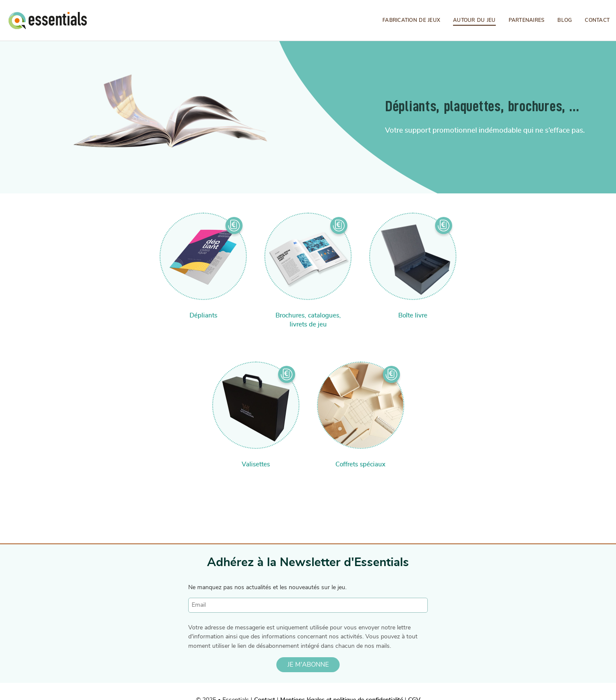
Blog (565, 20)
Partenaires (527, 20)
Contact (597, 20)
